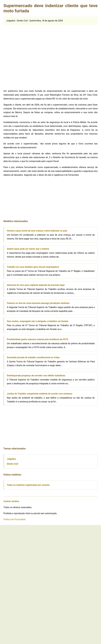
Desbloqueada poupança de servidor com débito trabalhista (36, 376)
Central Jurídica (11, 501)
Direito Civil (13, 464)
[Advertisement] (33, 56)
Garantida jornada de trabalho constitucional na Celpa (33, 357)
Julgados (11, 459)
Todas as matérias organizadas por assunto (28, 485)
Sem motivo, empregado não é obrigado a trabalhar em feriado (38, 321)
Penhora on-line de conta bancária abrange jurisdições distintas (38, 303)
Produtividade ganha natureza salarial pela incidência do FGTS (38, 339)
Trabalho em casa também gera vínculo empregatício (33, 267)
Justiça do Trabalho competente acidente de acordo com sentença (39, 394)
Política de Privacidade (15, 519)
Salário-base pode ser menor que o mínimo (28, 249)
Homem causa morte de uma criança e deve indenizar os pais (37, 231)
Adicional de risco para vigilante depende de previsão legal (36, 285)
